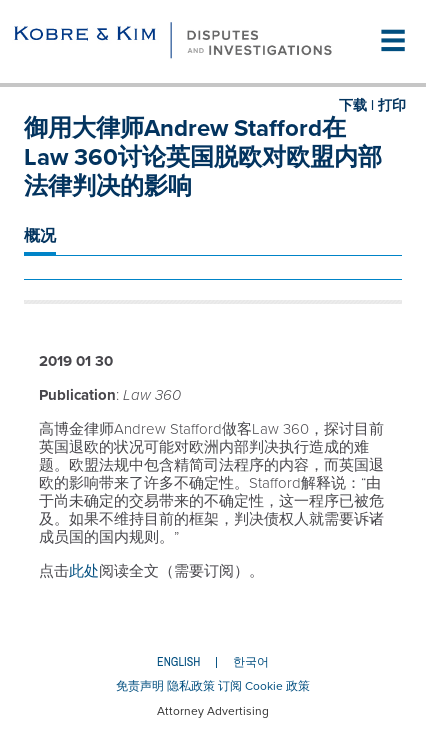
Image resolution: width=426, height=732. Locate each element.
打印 (392, 105)
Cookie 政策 (277, 686)
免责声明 (140, 686)
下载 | (356, 105)
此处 (84, 571)
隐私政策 (191, 686)
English (178, 662)
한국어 (251, 662)
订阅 (230, 686)
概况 (40, 236)
